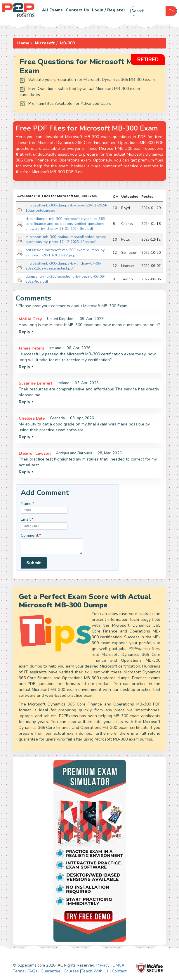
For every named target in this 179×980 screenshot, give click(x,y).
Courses (71, 971)
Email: (27, 519)
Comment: (31, 535)
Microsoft (45, 43)
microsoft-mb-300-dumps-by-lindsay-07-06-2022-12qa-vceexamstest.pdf (63, 266)
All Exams (52, 10)
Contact (119, 971)
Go (171, 11)
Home (23, 43)
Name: (27, 504)
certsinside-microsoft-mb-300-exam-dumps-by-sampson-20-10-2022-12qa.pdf (66, 252)
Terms (19, 971)
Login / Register (109, 10)
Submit (34, 563)
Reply (26, 332)
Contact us (77, 10)
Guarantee (51, 971)
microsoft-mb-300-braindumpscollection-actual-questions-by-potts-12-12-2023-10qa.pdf (66, 239)
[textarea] (52, 547)
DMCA (119, 965)
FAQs (32, 971)
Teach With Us (95, 971)
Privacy (103, 965)
